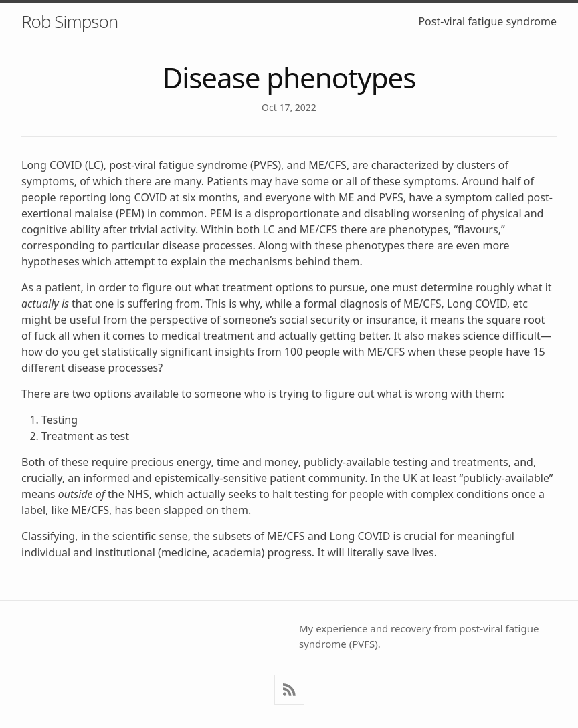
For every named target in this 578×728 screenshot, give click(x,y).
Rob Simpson (70, 21)
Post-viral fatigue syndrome (487, 21)
